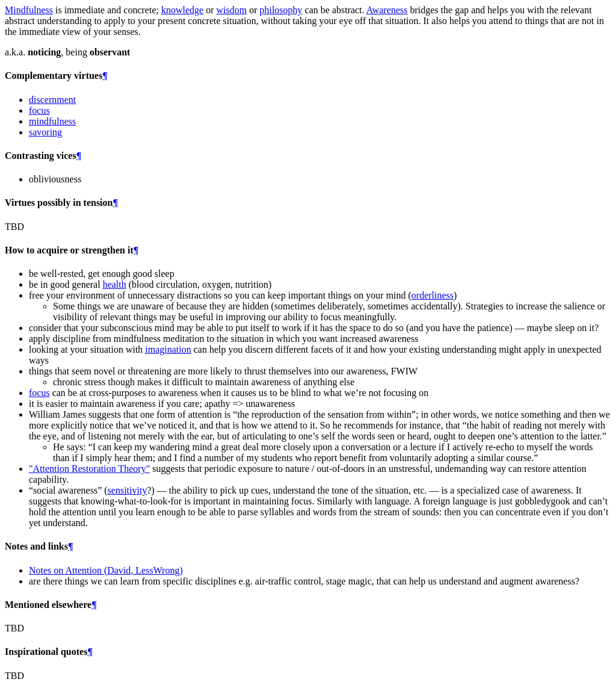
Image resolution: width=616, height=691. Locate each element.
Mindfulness (29, 10)
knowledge (182, 10)
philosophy (281, 10)
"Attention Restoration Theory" (89, 469)
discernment (52, 100)
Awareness (387, 10)
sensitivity (128, 490)
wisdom (231, 10)
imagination (168, 349)
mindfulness (52, 121)
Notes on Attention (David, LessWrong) (106, 570)
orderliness (433, 295)
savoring (45, 132)
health (115, 284)
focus (39, 110)
